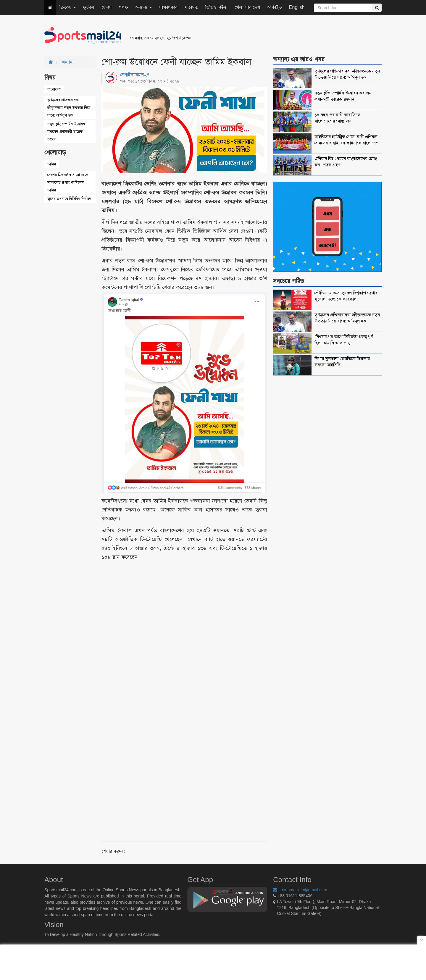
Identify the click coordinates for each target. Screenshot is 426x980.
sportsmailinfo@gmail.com (300, 890)
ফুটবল (89, 7)
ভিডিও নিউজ (216, 7)
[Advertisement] (285, 35)
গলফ (124, 7)
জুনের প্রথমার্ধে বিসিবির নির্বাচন (69, 199)
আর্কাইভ (275, 7)
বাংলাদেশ (54, 89)
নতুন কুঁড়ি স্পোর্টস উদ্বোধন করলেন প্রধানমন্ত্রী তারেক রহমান (66, 131)
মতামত (191, 7)
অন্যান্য (143, 7)
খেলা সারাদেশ (247, 7)
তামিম (52, 164)
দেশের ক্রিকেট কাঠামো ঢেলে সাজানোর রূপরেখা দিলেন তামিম (68, 182)
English (297, 7)
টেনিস (107, 7)
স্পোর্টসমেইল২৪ (135, 75)
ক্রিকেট (68, 7)
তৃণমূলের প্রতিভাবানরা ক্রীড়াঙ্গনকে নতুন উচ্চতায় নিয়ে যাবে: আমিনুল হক (69, 108)
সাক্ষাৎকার (168, 7)
